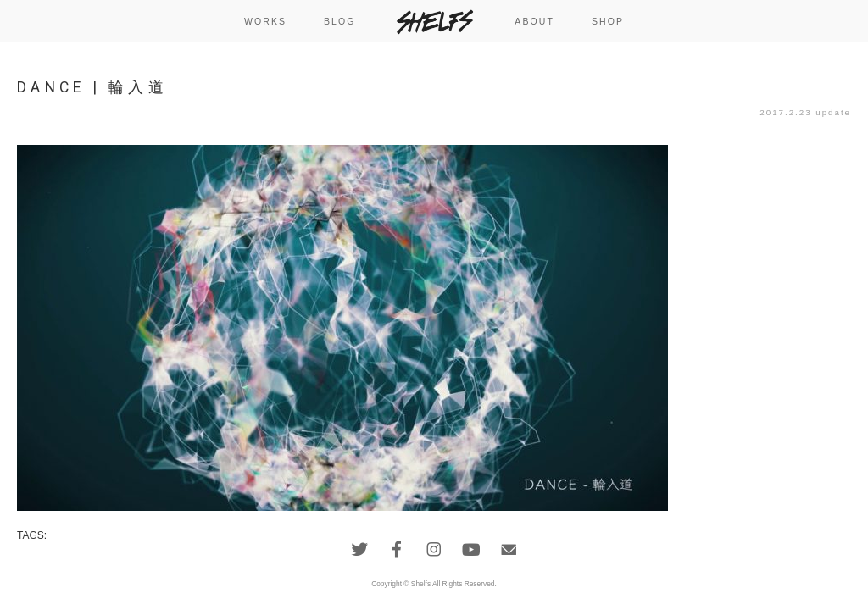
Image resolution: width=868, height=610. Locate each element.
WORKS (265, 21)
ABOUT (534, 21)
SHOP (608, 21)
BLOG (340, 21)
